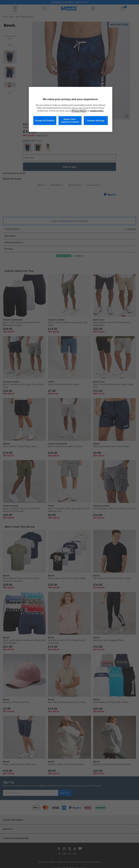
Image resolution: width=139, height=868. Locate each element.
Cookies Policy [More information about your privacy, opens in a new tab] (97, 111)
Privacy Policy (79, 111)
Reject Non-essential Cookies (70, 121)
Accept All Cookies (45, 121)
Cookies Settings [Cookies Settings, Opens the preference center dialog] (96, 121)
